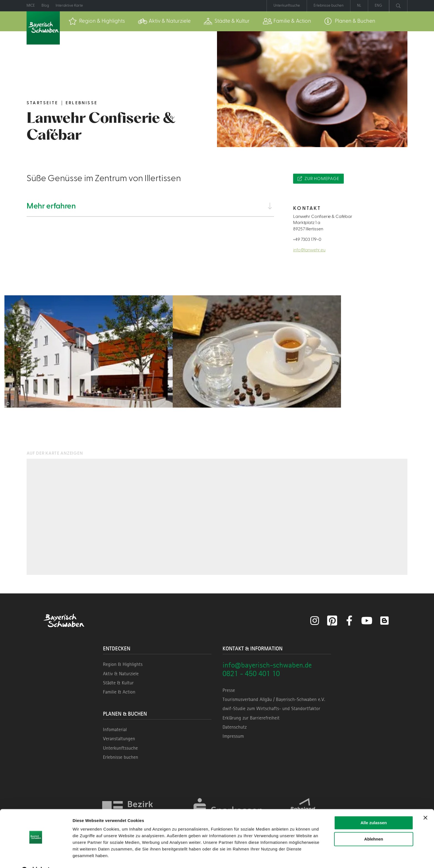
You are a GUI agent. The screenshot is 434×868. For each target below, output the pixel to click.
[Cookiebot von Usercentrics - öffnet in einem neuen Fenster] (36, 857)
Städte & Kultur (118, 683)
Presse (229, 690)
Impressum (233, 736)
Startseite (42, 103)
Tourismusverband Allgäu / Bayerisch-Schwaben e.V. (274, 699)
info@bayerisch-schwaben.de (267, 665)
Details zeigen (86, 857)
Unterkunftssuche (120, 748)
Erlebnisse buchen (121, 757)
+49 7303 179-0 (307, 239)
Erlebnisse (82, 103)
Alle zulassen (374, 809)
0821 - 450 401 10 (251, 673)
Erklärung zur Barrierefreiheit (251, 718)
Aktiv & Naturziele (121, 674)
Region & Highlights (123, 664)
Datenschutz (235, 727)
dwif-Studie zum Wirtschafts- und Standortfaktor (271, 708)
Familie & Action (119, 692)
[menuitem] (97, 21)
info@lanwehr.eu (309, 250)
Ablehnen (374, 825)
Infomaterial (115, 729)
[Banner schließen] (425, 804)
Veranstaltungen (119, 739)
